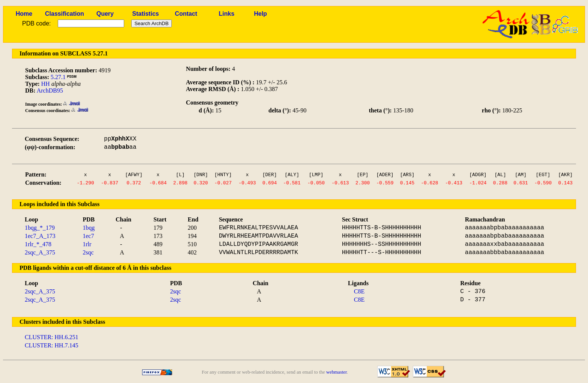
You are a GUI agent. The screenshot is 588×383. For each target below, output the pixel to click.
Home (24, 14)
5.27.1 (58, 77)
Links (226, 14)
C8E (359, 291)
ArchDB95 (50, 91)
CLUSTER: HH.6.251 (52, 337)
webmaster (337, 372)
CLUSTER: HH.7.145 (52, 345)
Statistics (146, 14)
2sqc (88, 252)
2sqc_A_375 (40, 252)
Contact (186, 14)
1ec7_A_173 (40, 236)
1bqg (89, 228)
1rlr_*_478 (38, 244)
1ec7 (88, 236)
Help (260, 14)
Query (105, 14)
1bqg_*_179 (40, 228)
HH (46, 84)
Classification (64, 14)
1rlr (87, 244)
